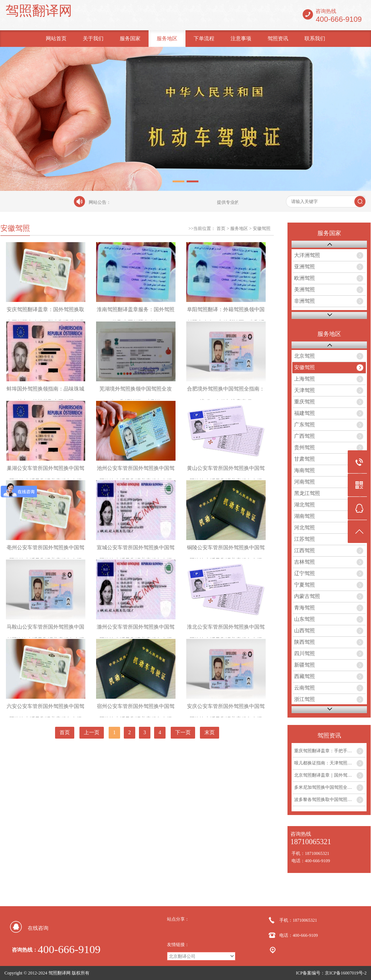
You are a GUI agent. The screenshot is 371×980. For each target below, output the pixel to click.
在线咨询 (38, 928)
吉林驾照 (304, 562)
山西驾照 (304, 631)
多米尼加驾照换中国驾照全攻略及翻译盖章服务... (330, 787)
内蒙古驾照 (307, 596)
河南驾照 (304, 482)
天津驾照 (304, 390)
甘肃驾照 (304, 459)
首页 (221, 228)
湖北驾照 (304, 505)
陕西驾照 (304, 642)
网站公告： (100, 202)
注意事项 (241, 39)
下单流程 (204, 39)
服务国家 (130, 39)
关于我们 (93, 39)
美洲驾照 (304, 290)
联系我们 (315, 39)
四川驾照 (304, 654)
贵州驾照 (304, 448)
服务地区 (167, 39)
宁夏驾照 (304, 585)
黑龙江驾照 (307, 493)
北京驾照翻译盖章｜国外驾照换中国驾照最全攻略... (330, 775)
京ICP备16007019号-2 (346, 973)
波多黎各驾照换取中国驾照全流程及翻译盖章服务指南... (330, 800)
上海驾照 (304, 379)
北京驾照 (304, 356)
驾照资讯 (278, 39)
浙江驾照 (304, 699)
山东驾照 (304, 619)
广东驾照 (304, 425)
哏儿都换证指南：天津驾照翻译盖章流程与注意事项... (330, 763)
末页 (210, 733)
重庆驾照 (304, 402)
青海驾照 (304, 608)
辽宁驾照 (304, 573)
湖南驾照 (304, 516)
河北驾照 (304, 528)
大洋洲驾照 (307, 255)
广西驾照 (304, 436)
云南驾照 (304, 688)
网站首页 (56, 39)
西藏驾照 (304, 676)
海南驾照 (304, 470)
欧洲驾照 (304, 278)
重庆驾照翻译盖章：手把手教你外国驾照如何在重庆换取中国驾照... (330, 751)
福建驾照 (304, 413)
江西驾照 (304, 551)
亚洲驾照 (304, 267)
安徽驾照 (262, 228)
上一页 (92, 733)
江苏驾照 (304, 539)
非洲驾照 (304, 301)
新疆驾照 (304, 665)
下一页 (183, 733)
